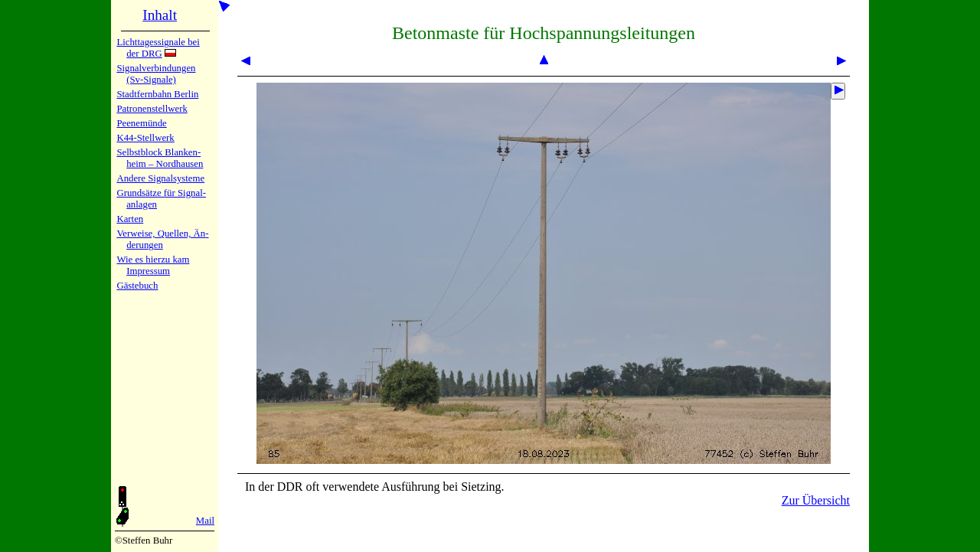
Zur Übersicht (816, 500)
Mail (205, 521)
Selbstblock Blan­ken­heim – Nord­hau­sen (160, 158)
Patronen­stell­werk (152, 109)
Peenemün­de (141, 123)
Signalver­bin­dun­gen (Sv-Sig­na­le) (156, 74)
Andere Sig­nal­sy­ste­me (160, 178)
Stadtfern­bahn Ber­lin (157, 94)
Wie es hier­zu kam (153, 260)
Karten (130, 219)
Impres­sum (148, 271)
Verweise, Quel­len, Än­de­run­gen (162, 239)
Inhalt (160, 15)
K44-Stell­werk (145, 138)
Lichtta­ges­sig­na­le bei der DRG (158, 48)
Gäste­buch (137, 286)
